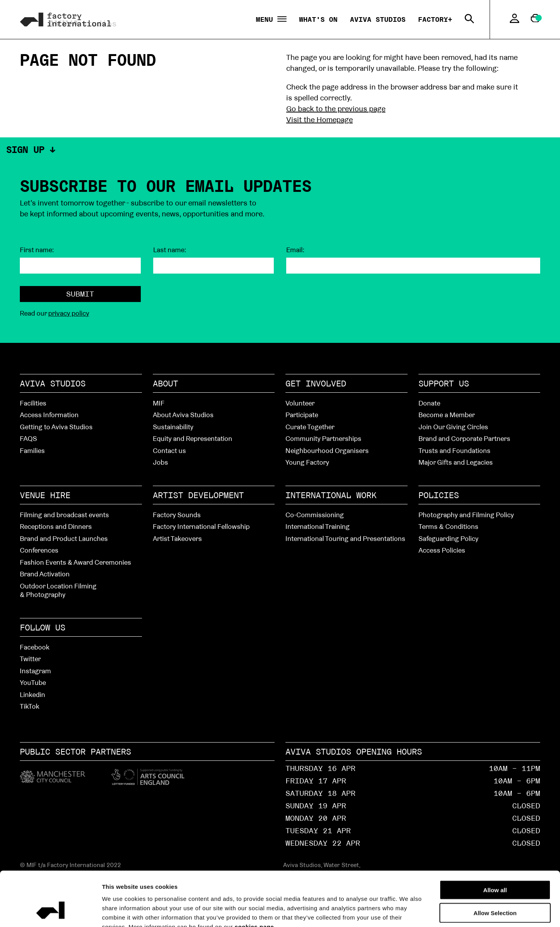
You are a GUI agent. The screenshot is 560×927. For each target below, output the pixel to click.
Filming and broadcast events (64, 515)
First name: (37, 250)
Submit (80, 294)
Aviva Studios (378, 19)
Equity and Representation (192, 438)
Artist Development (198, 495)
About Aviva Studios (183, 415)
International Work (331, 495)
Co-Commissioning (315, 515)
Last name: (170, 250)
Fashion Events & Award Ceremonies (75, 562)
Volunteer (300, 403)
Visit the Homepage (319, 119)
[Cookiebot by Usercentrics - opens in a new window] (50, 912)
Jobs (160, 462)
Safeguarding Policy (448, 538)
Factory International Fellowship (201, 526)
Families (32, 450)
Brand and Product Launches (64, 538)
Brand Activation (45, 574)
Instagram (35, 671)
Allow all (495, 843)
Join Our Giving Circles (453, 427)
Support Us (444, 383)
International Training (318, 526)
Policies (439, 495)
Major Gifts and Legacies (456, 462)
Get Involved (316, 383)
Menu (271, 20)
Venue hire (45, 495)
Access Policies (442, 550)
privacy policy (69, 313)
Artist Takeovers (177, 538)
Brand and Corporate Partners (464, 438)
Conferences (39, 550)
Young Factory (307, 462)
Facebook (35, 647)
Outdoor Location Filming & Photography (58, 590)
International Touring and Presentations (345, 538)
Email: (295, 250)
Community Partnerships (323, 438)
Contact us (169, 450)
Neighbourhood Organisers (327, 450)
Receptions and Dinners (56, 526)
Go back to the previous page (336, 109)
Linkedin (32, 694)
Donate (429, 403)
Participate (302, 415)
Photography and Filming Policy (466, 515)
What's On (318, 19)
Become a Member (447, 415)
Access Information (49, 415)
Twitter (30, 659)
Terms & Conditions (448, 526)
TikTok (30, 706)
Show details (440, 912)
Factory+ (435, 19)
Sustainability (173, 427)
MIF (159, 403)
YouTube (33, 682)
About (165, 383)
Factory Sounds (177, 515)
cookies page (254, 880)
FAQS (28, 438)
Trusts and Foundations (454, 450)
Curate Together (310, 427)
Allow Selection (495, 866)
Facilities (33, 403)
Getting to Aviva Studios (56, 427)
